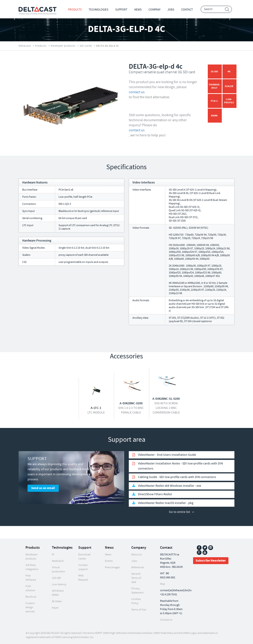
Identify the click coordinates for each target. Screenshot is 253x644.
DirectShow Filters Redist (155, 494)
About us (137, 555)
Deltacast (25, 46)
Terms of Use (139, 610)
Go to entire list (180, 512)
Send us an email (43, 488)
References (138, 567)
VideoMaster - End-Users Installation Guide (167, 455)
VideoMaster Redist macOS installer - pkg (166, 503)
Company (155, 10)
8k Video (57, 601)
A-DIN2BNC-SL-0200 (166, 399)
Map (163, 584)
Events (109, 561)
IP (53, 555)
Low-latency (59, 584)
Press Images (112, 567)
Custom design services (30, 607)
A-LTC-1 (96, 408)
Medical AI (58, 561)
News (138, 10)
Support (121, 10)
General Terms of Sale (136, 578)
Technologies (98, 10)
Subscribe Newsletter (211, 561)
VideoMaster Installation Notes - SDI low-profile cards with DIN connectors (180, 466)
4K (229, 72)
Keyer (55, 608)
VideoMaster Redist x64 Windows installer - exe (170, 486)
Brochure (31, 597)
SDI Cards (86, 46)
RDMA (214, 116)
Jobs (171, 10)
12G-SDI (56, 578)
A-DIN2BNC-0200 (131, 403)
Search (227, 10)
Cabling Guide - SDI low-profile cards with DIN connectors (177, 477)
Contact (187, 10)
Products (75, 10)
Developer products (63, 46)
